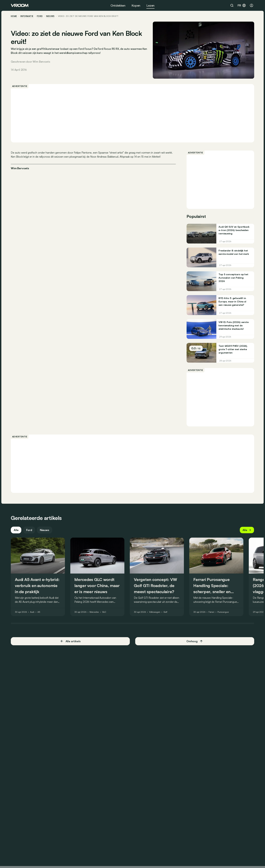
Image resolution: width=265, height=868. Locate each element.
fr (242, 5)
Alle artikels (70, 641)
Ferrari (211, 612)
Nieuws (45, 530)
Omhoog (195, 641)
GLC (104, 612)
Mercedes (94, 612)
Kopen (136, 5)
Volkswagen (155, 612)
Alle (16, 530)
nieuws (50, 16)
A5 (39, 612)
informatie (27, 16)
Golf (165, 612)
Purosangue (223, 612)
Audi (32, 612)
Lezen (150, 5)
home (14, 16)
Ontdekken (118, 5)
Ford (40, 16)
